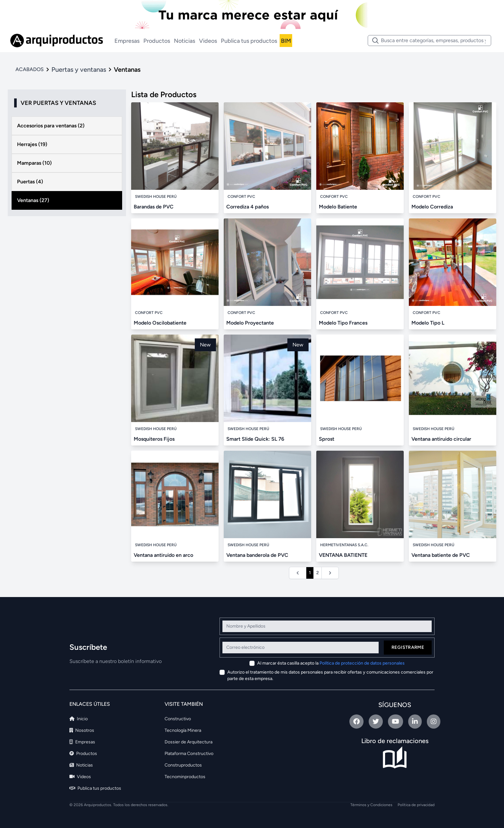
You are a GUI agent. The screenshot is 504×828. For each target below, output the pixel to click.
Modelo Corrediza (432, 207)
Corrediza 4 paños (248, 207)
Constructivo (178, 719)
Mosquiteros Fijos (154, 439)
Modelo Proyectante (250, 323)
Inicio (79, 719)
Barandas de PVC (154, 207)
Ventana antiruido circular (441, 439)
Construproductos (183, 765)
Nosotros (82, 730)
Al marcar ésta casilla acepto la (331, 663)
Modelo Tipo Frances (343, 323)
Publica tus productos (249, 41)
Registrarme (408, 647)
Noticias (184, 41)
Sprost (327, 439)
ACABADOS (30, 69)
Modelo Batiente (338, 207)
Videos (208, 41)
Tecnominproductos (185, 777)
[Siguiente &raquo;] (330, 573)
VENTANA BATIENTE (343, 555)
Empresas (127, 41)
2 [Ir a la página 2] (318, 573)
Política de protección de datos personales (362, 663)
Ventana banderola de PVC (257, 555)
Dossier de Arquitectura (189, 742)
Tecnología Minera (183, 730)
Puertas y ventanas (79, 69)
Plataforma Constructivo (189, 754)
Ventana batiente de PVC (441, 555)
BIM (286, 41)
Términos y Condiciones (371, 805)
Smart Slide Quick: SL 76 (255, 439)
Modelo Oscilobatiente (160, 323)
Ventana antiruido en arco (163, 555)
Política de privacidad (416, 805)
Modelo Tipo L (428, 323)
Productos (157, 41)
